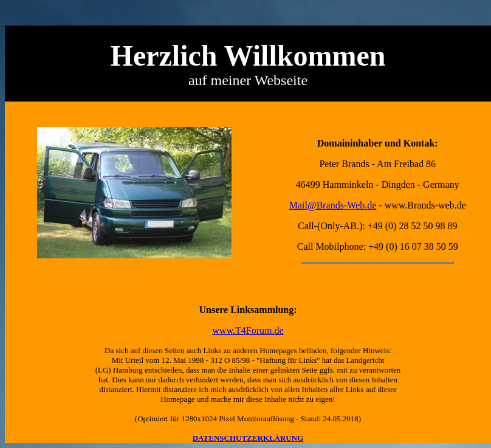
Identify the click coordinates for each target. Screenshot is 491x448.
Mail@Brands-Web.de (333, 205)
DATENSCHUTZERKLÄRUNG (248, 438)
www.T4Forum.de (248, 330)
